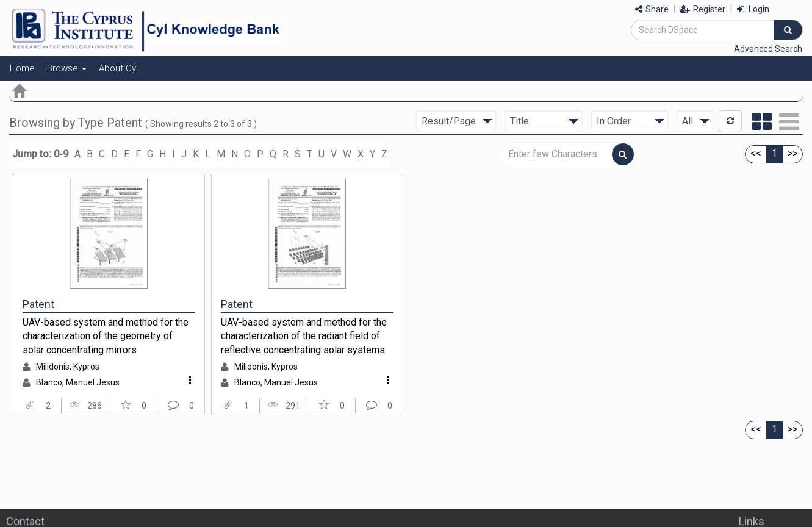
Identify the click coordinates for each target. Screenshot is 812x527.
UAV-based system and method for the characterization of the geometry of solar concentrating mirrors (106, 336)
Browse (67, 68)
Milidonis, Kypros (68, 367)
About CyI (118, 68)
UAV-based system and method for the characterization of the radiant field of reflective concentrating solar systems (304, 336)
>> (792, 153)
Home (22, 68)
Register (703, 9)
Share (652, 9)
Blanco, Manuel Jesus (78, 382)
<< (756, 153)
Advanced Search (768, 49)
